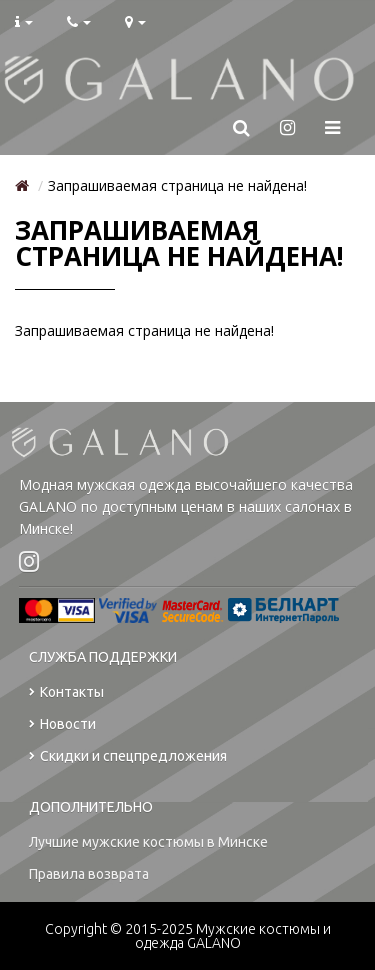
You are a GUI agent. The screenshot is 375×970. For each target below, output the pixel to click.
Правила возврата (89, 874)
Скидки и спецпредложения (128, 756)
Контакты (66, 692)
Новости (62, 724)
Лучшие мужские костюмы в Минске (148, 842)
